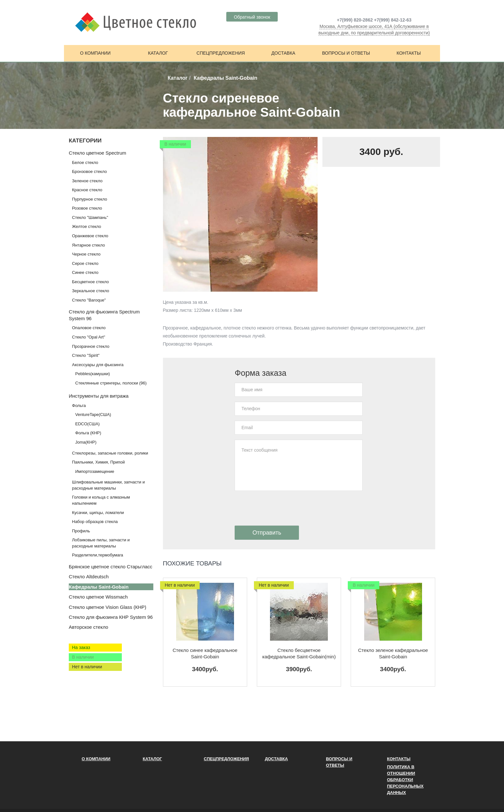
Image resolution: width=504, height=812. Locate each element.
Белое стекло (85, 162)
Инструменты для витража (99, 396)
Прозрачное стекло (91, 346)
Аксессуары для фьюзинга (98, 365)
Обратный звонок (252, 17)
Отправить (267, 533)
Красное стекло (87, 190)
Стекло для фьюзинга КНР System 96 (111, 617)
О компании (95, 53)
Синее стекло (85, 272)
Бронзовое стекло (89, 171)
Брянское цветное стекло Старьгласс (111, 567)
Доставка (283, 53)
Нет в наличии (87, 667)
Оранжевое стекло (90, 236)
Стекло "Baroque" (89, 300)
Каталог (158, 53)
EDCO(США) (87, 424)
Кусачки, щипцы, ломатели (98, 513)
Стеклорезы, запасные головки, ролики (110, 453)
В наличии (83, 657)
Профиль (81, 531)
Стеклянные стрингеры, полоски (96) (111, 383)
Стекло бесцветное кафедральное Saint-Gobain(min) (299, 653)
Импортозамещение (95, 471)
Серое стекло (85, 263)
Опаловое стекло (89, 328)
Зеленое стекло (87, 181)
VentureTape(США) (93, 415)
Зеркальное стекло (90, 291)
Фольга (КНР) (88, 433)
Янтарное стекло (88, 245)
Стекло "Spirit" (86, 355)
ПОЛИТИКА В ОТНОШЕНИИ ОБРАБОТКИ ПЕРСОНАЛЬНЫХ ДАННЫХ (405, 780)
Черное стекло (86, 254)
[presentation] (283, 508)
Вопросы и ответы (346, 53)
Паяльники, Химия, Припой (98, 462)
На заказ (81, 647)
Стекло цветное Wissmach (98, 597)
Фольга (79, 406)
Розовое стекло (87, 208)
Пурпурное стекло (90, 199)
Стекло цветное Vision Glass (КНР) (108, 607)
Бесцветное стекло (90, 282)
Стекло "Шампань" (90, 217)
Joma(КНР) (86, 442)
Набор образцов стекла (95, 522)
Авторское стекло (89, 627)
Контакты (409, 53)
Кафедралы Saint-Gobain (99, 587)
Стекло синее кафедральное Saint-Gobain (205, 653)
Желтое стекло (86, 226)
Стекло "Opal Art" (89, 337)
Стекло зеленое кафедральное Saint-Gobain (393, 653)
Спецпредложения (221, 53)
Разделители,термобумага (98, 555)
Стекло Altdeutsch (89, 577)
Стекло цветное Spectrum (97, 153)
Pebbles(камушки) (93, 374)
